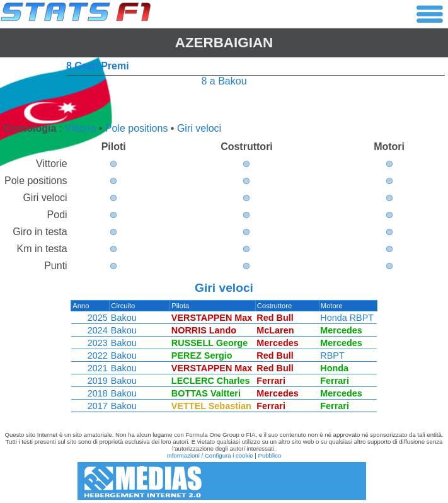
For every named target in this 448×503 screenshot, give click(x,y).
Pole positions (137, 128)
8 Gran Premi (98, 66)
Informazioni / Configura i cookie (210, 455)
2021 (97, 368)
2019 (97, 381)
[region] (224, 359)
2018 (97, 393)
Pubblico (270, 455)
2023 (97, 343)
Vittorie (81, 128)
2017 (97, 406)
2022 (97, 356)
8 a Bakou (224, 81)
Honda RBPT (348, 318)
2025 (97, 318)
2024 (97, 330)
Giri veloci (199, 128)
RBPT (333, 356)
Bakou (123, 318)
